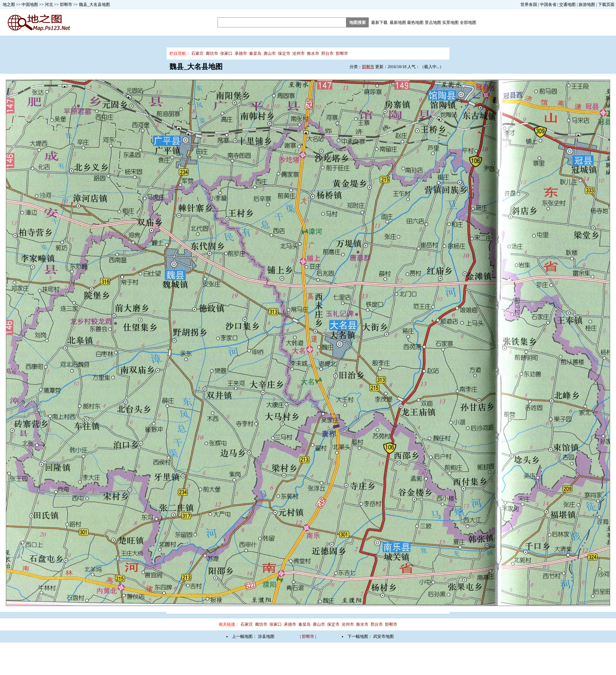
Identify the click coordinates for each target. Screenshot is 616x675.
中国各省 (548, 5)
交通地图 (567, 5)
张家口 (226, 54)
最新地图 (398, 23)
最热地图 (415, 23)
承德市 (241, 54)
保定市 (284, 54)
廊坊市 (212, 54)
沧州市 (299, 54)
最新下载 (379, 23)
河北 (49, 5)
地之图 (9, 5)
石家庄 (197, 54)
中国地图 (30, 5)
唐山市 (270, 54)
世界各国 (529, 5)
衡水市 (313, 54)
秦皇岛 (255, 54)
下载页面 (606, 5)
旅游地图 (587, 5)
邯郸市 (66, 5)
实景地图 (450, 23)
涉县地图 (266, 637)
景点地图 (433, 23)
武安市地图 (383, 637)
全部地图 (468, 23)
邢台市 (327, 54)
